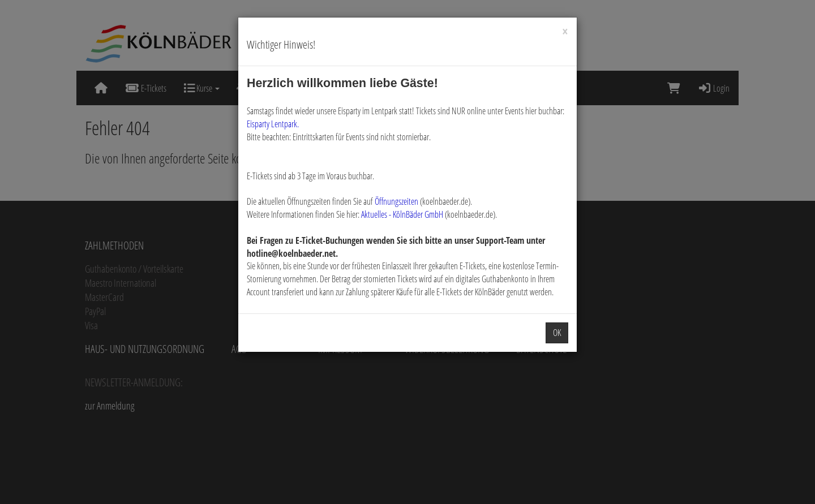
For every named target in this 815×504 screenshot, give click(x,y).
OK (557, 333)
